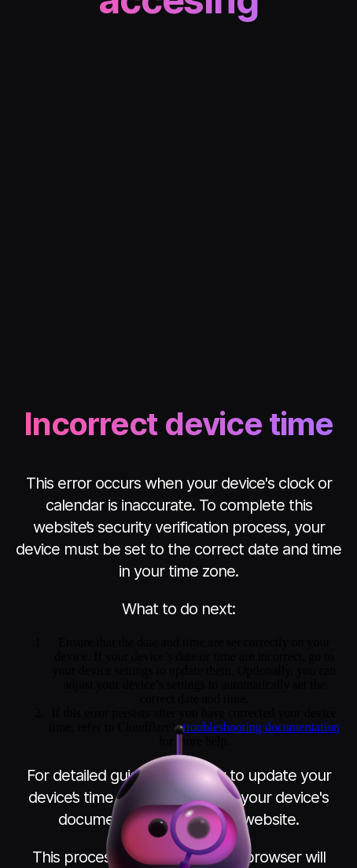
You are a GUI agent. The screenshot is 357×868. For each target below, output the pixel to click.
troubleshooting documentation (261, 727)
